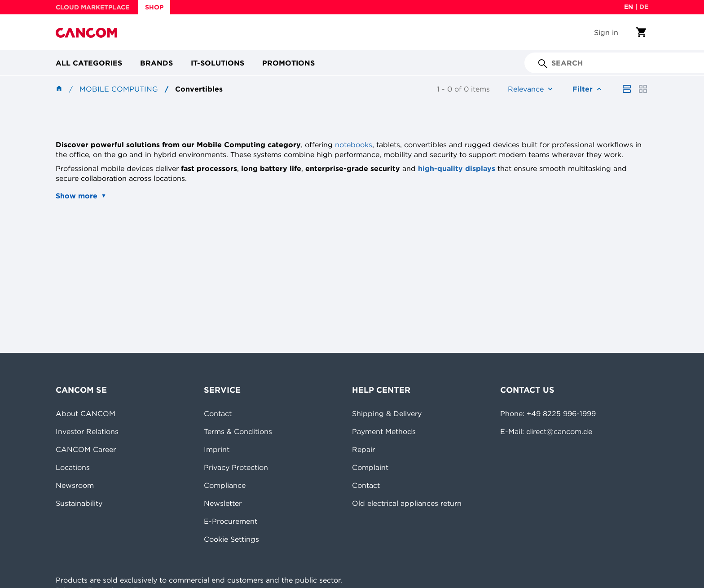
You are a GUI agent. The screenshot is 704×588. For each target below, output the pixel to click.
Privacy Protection (236, 467)
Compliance (225, 485)
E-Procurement (231, 521)
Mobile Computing (119, 89)
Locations (73, 467)
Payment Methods (384, 431)
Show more (77, 196)
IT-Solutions (218, 63)
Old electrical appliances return (407, 503)
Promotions (288, 63)
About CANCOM (86, 413)
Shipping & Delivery (387, 413)
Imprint (217, 449)
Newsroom (75, 485)
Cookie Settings (231, 539)
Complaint (370, 467)
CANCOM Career (86, 449)
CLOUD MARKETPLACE (92, 7)
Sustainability (79, 503)
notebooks (354, 145)
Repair (363, 449)
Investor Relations (87, 431)
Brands (156, 63)
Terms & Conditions (238, 431)
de (644, 7)
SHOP (154, 7)
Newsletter (223, 503)
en (629, 7)
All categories (89, 63)
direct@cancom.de (559, 431)
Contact (218, 413)
